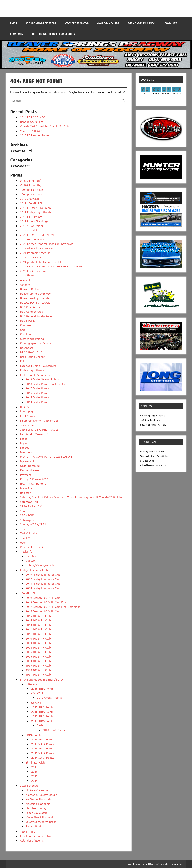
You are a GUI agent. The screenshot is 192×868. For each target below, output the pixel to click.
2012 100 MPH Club (38, 629)
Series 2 (42, 725)
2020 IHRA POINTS (32, 239)
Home (14, 23)
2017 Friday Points (37, 388)
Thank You (27, 538)
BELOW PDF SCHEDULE (35, 302)
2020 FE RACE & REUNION (37, 235)
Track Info (170, 23)
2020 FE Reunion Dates (35, 135)
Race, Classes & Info (141, 23)
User (23, 542)
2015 (34, 776)
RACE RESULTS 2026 (33, 484)
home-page (27, 411)
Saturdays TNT (29, 502)
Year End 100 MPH (32, 131)
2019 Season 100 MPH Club (43, 598)
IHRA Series (27, 416)
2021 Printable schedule (35, 253)
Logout (24, 447)
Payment (26, 475)
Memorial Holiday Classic (41, 795)
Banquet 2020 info (32, 122)
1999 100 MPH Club (38, 665)
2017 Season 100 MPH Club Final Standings (53, 607)
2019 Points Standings (34, 221)
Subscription (28, 520)
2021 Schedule (29, 785)
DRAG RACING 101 (32, 352)
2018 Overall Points (49, 697)
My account (27, 461)
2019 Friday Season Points (42, 379)
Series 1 (36, 703)
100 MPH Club (29, 593)
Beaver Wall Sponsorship (36, 298)
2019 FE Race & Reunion (35, 208)
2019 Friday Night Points (36, 212)
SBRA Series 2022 (31, 506)
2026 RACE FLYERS (108, 23)
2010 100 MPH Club (38, 638)
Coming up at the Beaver (36, 343)
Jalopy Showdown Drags (41, 822)
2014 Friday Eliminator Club (43, 588)
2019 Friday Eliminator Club (43, 574)
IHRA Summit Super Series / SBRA (42, 679)
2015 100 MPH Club (38, 616)
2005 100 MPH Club (38, 656)
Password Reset (30, 470)
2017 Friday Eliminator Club (43, 579)
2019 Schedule (29, 230)
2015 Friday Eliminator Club (43, 583)
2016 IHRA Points (42, 712)
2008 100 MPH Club (38, 647)
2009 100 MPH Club (38, 643)
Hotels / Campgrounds (40, 565)
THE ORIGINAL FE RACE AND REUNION (53, 34)
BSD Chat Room (30, 307)
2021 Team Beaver (32, 257)
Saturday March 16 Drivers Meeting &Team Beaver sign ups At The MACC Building (72, 497)
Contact (30, 560)
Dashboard (27, 348)
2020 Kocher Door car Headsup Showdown (47, 244)
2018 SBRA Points (43, 739)
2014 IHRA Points (42, 721)
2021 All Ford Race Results (37, 248)
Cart (23, 330)
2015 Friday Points (37, 397)
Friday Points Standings (35, 375)
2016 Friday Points (37, 393)
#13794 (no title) (31, 180)
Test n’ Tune (28, 831)
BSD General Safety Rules (36, 316)
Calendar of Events (32, 840)
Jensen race (27, 425)
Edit (22, 361)
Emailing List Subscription (36, 836)
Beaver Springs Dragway (35, 293)
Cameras (25, 325)
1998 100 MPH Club (38, 670)
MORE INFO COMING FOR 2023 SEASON (46, 456)
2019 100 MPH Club (33, 203)
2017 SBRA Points (43, 744)
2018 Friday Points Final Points (45, 384)
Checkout (26, 334)
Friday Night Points (32, 370)
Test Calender (29, 533)
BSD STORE (27, 320)
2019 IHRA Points (31, 217)
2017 (34, 767)
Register (25, 493)
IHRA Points (33, 684)
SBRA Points (34, 735)
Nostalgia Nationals (38, 804)
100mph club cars (31, 194)
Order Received (30, 466)
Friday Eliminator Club (34, 570)
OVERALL (37, 693)
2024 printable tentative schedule (41, 262)
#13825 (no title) (31, 185)
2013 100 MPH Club (38, 625)
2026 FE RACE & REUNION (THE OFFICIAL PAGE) (51, 266)
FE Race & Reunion (37, 790)
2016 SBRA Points (43, 748)
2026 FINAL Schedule (34, 271)
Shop (23, 511)
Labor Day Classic (36, 813)
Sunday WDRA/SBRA (33, 524)
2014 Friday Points (37, 402)
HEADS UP (27, 407)
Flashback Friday (36, 808)
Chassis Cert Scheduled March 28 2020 (44, 126)
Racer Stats (27, 488)
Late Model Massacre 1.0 (36, 434)
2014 (34, 780)
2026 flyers (27, 275)
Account (25, 280)
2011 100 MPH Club (38, 634)
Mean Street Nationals (40, 817)
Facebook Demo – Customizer (39, 366)
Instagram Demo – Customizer (39, 420)
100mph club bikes (32, 189)
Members (26, 452)
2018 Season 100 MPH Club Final (46, 602)
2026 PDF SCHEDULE (77, 23)
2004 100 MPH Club (38, 661)
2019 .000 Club (29, 198)
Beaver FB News (30, 289)
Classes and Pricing (32, 339)
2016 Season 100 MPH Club (43, 611)
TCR (23, 529)
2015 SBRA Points (43, 753)
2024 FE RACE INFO (33, 117)
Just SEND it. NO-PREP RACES (39, 429)
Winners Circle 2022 (33, 547)
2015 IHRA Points (42, 716)
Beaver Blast (34, 826)
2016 (34, 771)
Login (23, 438)
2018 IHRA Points (42, 688)
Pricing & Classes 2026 (34, 479)
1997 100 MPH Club (38, 674)
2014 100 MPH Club (38, 620)
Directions (32, 556)
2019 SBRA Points (31, 226)
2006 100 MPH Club (38, 652)
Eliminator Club (35, 762)
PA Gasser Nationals (38, 799)
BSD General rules (31, 311)
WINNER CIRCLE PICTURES (41, 23)
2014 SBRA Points (43, 757)
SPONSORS (17, 34)
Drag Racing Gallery (32, 357)
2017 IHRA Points (42, 707)
